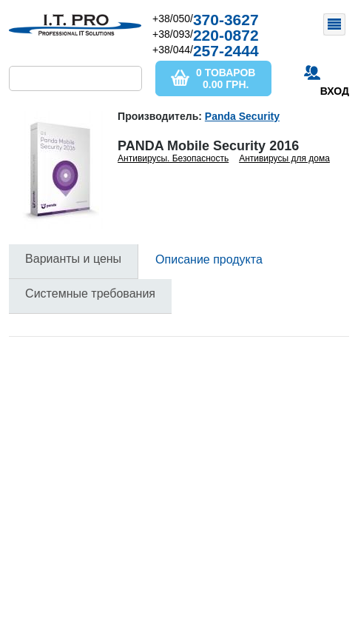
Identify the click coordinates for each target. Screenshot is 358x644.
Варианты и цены (73, 259)
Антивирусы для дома (284, 158)
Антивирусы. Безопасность (173, 158)
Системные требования (90, 294)
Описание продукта (209, 259)
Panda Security (242, 116)
